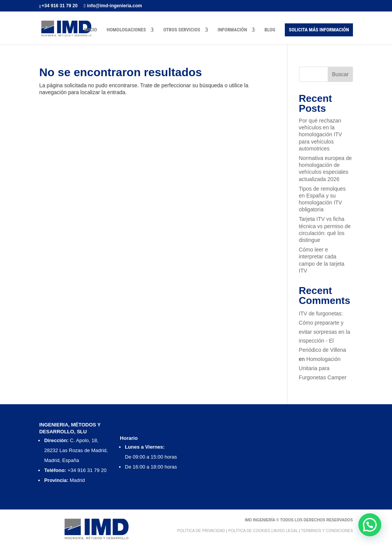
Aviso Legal (286, 531)
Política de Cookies (249, 531)
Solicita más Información (319, 30)
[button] (370, 525)
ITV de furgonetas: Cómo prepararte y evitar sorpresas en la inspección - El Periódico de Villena (325, 332)
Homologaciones (127, 30)
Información (232, 30)
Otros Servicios (182, 30)
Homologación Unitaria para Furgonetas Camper (323, 368)
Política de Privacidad (201, 531)
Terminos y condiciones (327, 531)
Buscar (340, 74)
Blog (270, 30)
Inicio (91, 30)
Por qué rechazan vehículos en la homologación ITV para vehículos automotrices (321, 135)
